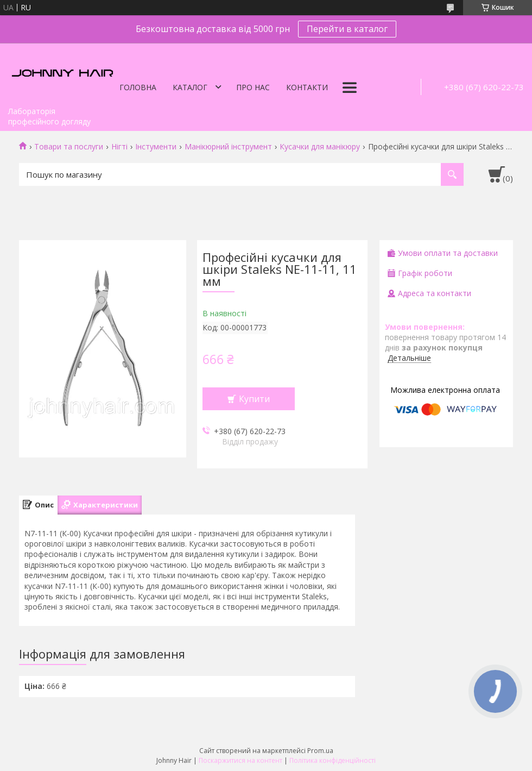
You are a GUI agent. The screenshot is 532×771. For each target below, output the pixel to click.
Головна (138, 87)
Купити (254, 399)
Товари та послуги (69, 147)
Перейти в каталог (347, 29)
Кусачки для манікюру (320, 147)
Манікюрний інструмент (228, 147)
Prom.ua (320, 751)
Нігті (119, 147)
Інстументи (156, 147)
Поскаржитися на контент (240, 760)
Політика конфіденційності (332, 760)
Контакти (307, 87)
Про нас (253, 87)
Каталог (190, 87)
